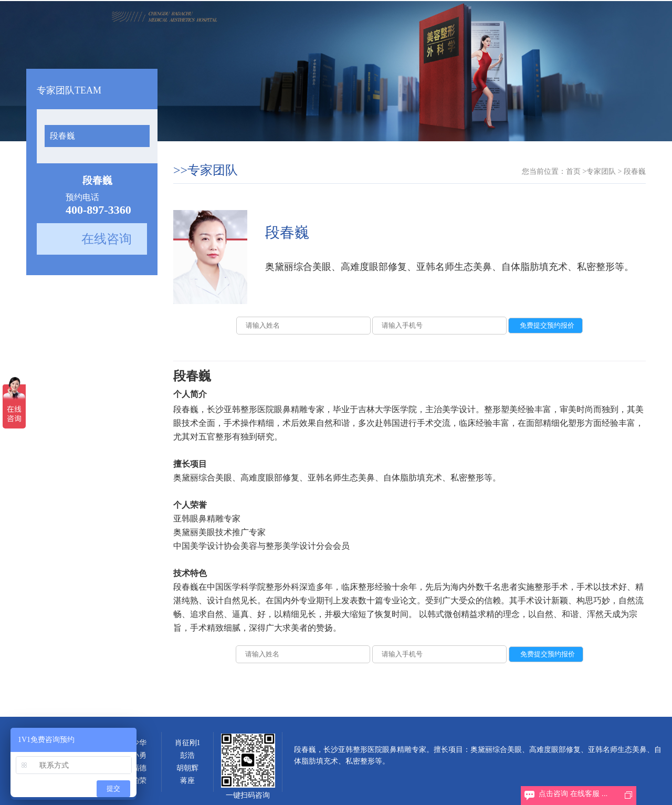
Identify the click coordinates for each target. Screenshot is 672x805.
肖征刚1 (188, 743)
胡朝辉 (187, 768)
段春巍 (62, 136)
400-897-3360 (98, 210)
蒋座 (187, 781)
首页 (573, 171)
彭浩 (187, 755)
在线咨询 (107, 239)
